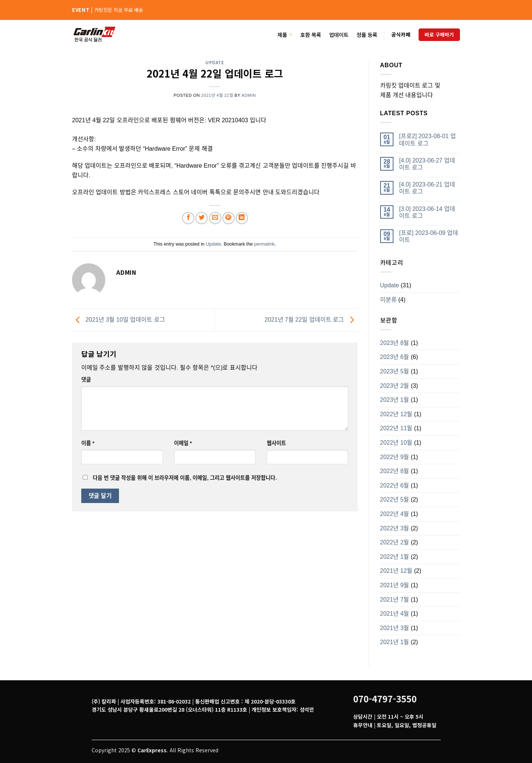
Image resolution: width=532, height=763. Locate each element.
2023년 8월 (395, 343)
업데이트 (339, 35)
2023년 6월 (395, 357)
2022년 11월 (396, 428)
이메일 (183, 443)
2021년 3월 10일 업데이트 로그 (119, 320)
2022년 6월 (395, 485)
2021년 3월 (395, 628)
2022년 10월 (396, 443)
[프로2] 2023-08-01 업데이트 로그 (427, 140)
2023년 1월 (395, 400)
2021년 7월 (395, 600)
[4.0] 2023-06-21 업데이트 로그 (427, 188)
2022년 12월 (396, 414)
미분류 (388, 300)
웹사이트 (276, 443)
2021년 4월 (395, 614)
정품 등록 (367, 35)
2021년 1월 (395, 642)
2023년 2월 (395, 386)
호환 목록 (311, 35)
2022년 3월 (395, 528)
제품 (285, 35)
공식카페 (401, 34)
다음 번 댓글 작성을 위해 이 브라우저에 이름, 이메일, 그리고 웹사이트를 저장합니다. (185, 478)
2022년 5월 (395, 499)
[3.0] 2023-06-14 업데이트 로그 (427, 212)
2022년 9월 (395, 457)
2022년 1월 (395, 557)
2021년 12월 (396, 571)
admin (249, 95)
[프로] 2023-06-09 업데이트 (429, 236)
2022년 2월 (395, 542)
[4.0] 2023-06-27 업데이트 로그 (427, 164)
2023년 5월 (395, 371)
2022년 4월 (395, 514)
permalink (264, 244)
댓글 (86, 380)
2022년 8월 (395, 471)
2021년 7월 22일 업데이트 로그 (311, 320)
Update (215, 62)
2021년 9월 (395, 585)
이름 (88, 443)
